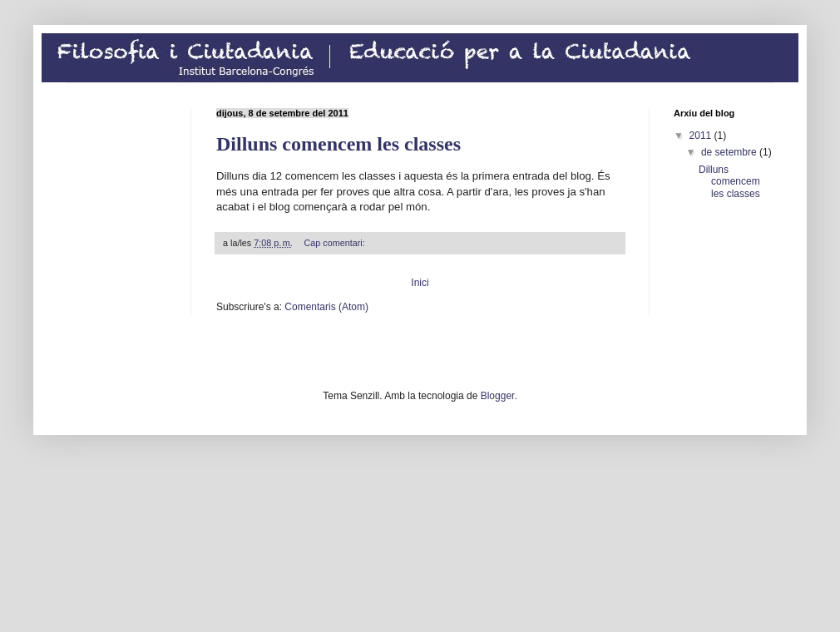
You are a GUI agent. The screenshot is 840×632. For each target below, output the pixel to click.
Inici (420, 283)
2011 (702, 136)
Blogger (498, 396)
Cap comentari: (336, 243)
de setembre (730, 152)
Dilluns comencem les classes (338, 144)
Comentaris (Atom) (326, 307)
